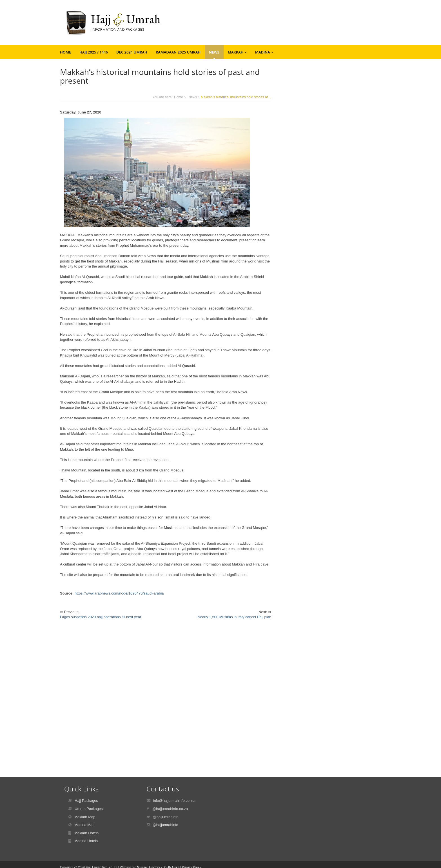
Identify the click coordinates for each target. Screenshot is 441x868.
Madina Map (84, 825)
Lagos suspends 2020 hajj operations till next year (101, 617)
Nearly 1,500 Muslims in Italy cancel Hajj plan (234, 617)
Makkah (237, 52)
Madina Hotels (86, 841)
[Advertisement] (166, 694)
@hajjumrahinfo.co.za (170, 809)
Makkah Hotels (86, 833)
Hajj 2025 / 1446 (94, 52)
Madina (264, 52)
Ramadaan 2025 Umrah (178, 52)
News (214, 52)
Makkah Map (85, 817)
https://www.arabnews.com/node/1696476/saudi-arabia (119, 593)
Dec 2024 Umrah (132, 52)
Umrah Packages (89, 809)
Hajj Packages (86, 801)
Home (65, 52)
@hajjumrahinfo (166, 817)
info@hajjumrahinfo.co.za (174, 801)
